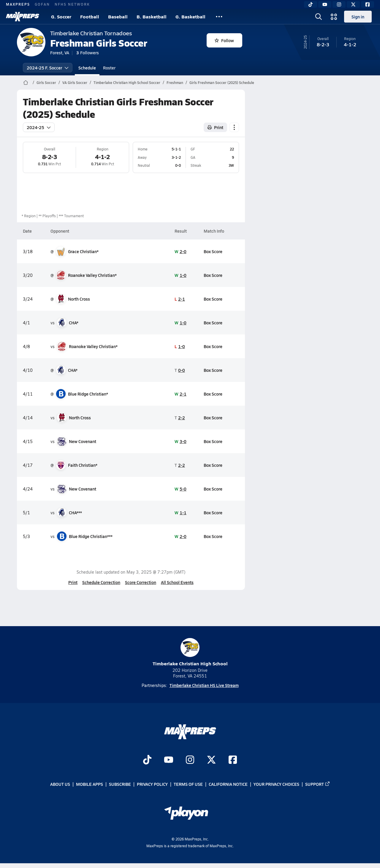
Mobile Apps (90, 784)
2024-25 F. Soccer (48, 68)
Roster (109, 68)
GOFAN (42, 4)
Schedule (87, 68)
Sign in (358, 17)
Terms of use (188, 784)
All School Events (177, 582)
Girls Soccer (46, 82)
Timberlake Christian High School (190, 652)
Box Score (213, 251)
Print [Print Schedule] (215, 127)
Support (318, 784)
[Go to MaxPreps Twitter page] (211, 760)
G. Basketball (190, 16)
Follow (224, 40)
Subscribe (120, 784)
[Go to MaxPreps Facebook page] (233, 760)
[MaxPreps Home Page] (26, 82)
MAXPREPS (18, 4)
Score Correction (141, 582)
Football (90, 16)
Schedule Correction (101, 582)
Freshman (175, 82)
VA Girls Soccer (75, 82)
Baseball (118, 16)
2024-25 (39, 127)
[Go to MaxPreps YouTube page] (169, 760)
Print (73, 582)
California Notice (228, 784)
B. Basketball (152, 16)
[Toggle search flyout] (319, 17)
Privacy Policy (152, 784)
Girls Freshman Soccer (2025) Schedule (222, 82)
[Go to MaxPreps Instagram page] (190, 760)
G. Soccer (61, 16)
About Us (60, 784)
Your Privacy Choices (276, 784)
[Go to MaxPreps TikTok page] (147, 760)
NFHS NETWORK (72, 4)
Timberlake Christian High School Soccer (127, 82)
